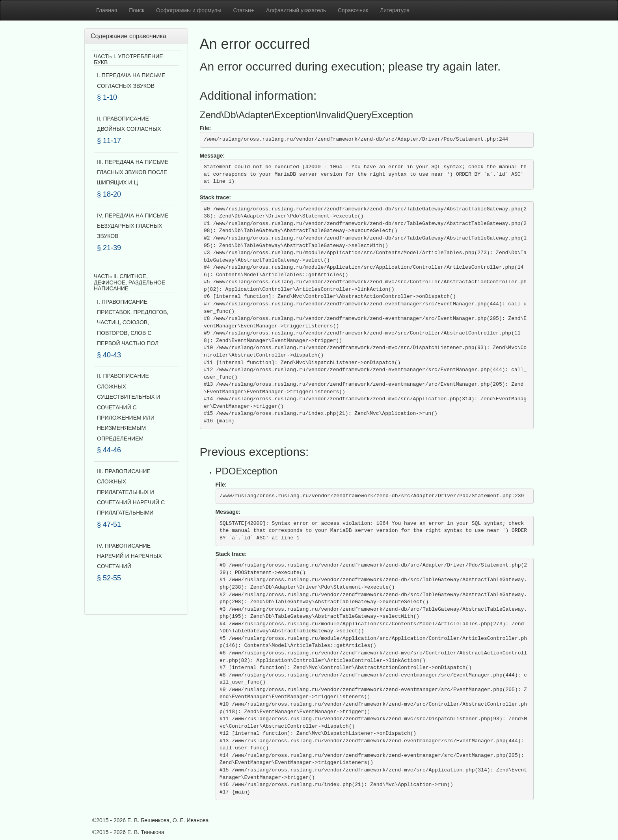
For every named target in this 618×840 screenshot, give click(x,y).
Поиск (137, 10)
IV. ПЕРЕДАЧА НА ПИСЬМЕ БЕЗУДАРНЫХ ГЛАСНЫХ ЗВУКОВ (133, 226)
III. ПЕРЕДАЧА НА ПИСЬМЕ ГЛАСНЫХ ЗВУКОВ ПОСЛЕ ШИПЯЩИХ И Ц (133, 172)
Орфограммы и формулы (189, 10)
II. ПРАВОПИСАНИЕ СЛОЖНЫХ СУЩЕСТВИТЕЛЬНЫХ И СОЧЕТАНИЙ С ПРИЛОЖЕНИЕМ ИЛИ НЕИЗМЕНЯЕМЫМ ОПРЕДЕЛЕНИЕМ (129, 407)
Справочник (353, 10)
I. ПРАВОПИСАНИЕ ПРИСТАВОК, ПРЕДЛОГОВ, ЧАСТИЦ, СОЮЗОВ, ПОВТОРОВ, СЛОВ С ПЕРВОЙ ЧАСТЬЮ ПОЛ (133, 323)
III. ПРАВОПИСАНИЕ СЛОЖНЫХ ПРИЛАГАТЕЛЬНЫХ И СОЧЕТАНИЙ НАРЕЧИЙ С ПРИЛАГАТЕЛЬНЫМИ (131, 492)
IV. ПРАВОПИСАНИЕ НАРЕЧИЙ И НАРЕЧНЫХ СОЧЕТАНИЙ (129, 556)
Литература (395, 10)
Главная (107, 10)
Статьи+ (244, 10)
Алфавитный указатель (296, 10)
